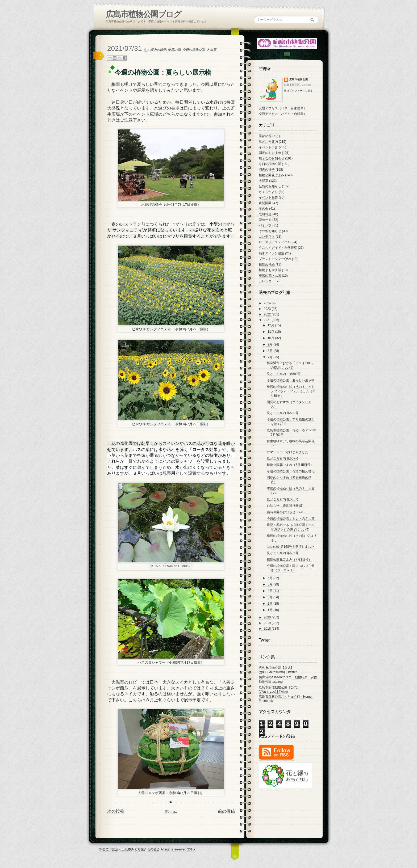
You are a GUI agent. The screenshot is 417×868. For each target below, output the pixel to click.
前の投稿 (226, 811)
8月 (270, 351)
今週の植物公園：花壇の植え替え (291, 471)
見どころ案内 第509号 (284, 374)
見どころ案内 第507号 (283, 458)
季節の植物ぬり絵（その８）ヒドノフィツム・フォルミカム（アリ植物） (291, 391)
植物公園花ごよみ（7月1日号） (289, 559)
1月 (270, 610)
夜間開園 (265, 203)
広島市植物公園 (299, 79)
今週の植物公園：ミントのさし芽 (291, 519)
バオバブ (265, 225)
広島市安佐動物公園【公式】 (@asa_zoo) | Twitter (280, 689)
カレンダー (267, 281)
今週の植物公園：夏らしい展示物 (291, 380)
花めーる (265, 220)
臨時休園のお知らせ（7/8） (287, 512)
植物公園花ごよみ (272, 175)
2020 (268, 617)
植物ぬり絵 (267, 264)
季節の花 (174, 50)
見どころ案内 (268, 142)
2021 (268, 320)
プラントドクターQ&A (275, 259)
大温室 (211, 50)
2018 (268, 629)
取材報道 (265, 214)
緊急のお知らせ (270, 186)
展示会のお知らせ (272, 158)
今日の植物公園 (194, 50)
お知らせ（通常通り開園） (286, 506)
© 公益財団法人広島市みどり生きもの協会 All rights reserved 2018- (147, 849)
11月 (271, 332)
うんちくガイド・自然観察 (278, 248)
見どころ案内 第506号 (283, 499)
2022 (268, 314)
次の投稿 (116, 811)
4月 (270, 591)
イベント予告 (268, 147)
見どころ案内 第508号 (283, 413)
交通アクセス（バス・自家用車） (283, 108)
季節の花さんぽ (270, 276)
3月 (270, 597)
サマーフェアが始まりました (287, 452)
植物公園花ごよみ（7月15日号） (290, 465)
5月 (270, 584)
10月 (271, 338)
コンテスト (267, 237)
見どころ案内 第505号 (283, 553)
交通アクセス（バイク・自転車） (283, 114)
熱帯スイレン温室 (272, 253)
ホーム (171, 811)
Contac (287, 54)
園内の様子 (158, 50)
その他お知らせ (270, 231)
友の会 (264, 209)
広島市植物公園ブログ (143, 14)
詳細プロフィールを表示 (299, 91)
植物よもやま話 (270, 270)
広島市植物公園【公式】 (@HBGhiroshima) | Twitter (278, 670)
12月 (271, 325)
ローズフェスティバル (275, 242)
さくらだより (268, 192)
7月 (270, 357)
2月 (270, 604)
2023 (268, 309)
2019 (268, 623)
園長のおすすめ (270, 153)
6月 (270, 578)
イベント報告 (268, 197)
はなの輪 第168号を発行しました (291, 547)
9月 (270, 344)
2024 (268, 303)
